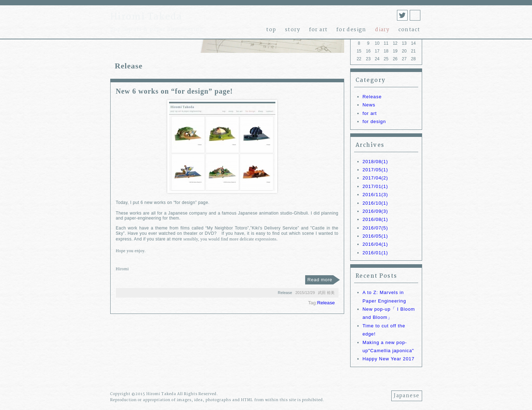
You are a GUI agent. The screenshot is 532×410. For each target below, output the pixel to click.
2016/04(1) (375, 244)
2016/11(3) (375, 195)
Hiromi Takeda (146, 17)
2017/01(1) (375, 186)
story (293, 30)
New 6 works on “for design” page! (174, 91)
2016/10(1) (375, 203)
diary (382, 30)
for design (351, 30)
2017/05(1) (375, 170)
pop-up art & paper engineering (157, 29)
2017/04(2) (375, 178)
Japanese (407, 396)
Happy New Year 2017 (389, 359)
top (271, 30)
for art (318, 30)
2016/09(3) (375, 211)
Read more (320, 280)
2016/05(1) (375, 236)
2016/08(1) (375, 219)
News (369, 105)
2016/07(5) (375, 228)
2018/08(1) (375, 162)
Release (372, 97)
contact (409, 30)
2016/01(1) (375, 253)
